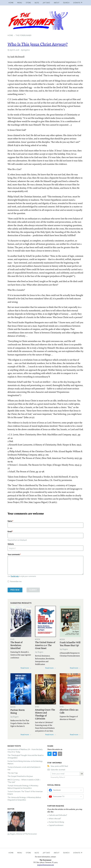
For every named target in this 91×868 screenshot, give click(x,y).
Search (66, 3)
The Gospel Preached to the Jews (20, 776)
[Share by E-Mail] (60, 754)
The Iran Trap (13, 773)
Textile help (15, 576)
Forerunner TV (59, 796)
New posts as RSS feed (59, 766)
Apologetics (25, 50)
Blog (37, 3)
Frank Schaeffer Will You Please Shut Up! (70, 644)
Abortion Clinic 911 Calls (69, 711)
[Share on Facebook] (55, 754)
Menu (20, 3)
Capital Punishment (56, 825)
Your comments (14, 554)
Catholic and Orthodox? (58, 815)
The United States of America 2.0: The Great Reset (45, 645)
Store (28, 3)
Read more (25, 668)
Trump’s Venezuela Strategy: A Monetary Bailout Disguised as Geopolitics (23, 787)
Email (10, 531)
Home (11, 3)
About (57, 3)
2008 (17, 50)
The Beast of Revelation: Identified (16, 645)
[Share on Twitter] (50, 754)
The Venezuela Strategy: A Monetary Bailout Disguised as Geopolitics (24, 799)
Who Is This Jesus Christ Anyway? (38, 44)
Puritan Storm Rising (18, 711)
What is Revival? (55, 819)
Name (10, 521)
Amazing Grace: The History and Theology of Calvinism (45, 714)
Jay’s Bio (46, 3)
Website (11, 544)
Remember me (16, 581)
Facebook (57, 790)
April (12, 50)
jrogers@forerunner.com (46, 865)
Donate (77, 853)
